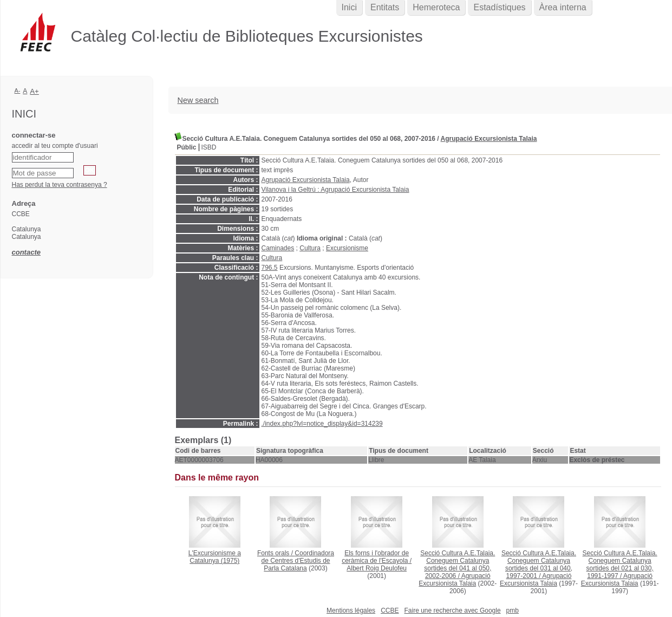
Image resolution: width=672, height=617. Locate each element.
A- (18, 90)
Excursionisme (347, 248)
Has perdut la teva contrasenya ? (60, 185)
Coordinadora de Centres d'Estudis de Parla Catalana (298, 561)
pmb (513, 610)
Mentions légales (351, 610)
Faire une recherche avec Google (452, 610)
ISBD (209, 147)
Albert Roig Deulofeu (377, 568)
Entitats (385, 7)
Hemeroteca (436, 7)
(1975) (215, 557)
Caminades (278, 248)
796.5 (270, 268)
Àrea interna (563, 7)
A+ (34, 91)
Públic (187, 147)
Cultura (310, 248)
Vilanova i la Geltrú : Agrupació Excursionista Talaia (335, 190)
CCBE (390, 610)
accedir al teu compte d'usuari (55, 146)
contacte (26, 252)
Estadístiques (499, 7)
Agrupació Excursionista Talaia (489, 139)
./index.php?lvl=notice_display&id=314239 (322, 424)
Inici (349, 7)
